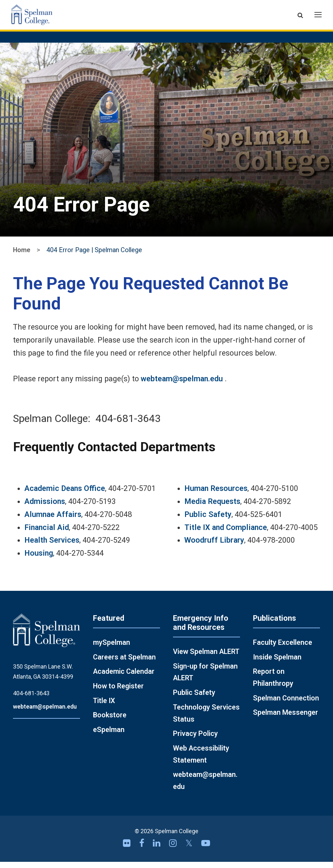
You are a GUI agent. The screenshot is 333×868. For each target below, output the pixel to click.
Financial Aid (47, 533)
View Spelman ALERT (206, 657)
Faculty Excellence (283, 648)
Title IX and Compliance (226, 533)
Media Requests (212, 507)
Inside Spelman (277, 663)
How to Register (118, 692)
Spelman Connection (286, 704)
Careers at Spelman (124, 663)
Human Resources (216, 495)
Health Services (52, 546)
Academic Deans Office (65, 495)
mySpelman (112, 648)
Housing (39, 559)
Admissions (45, 507)
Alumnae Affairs (53, 520)
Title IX (104, 706)
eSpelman (109, 736)
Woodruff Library (214, 546)
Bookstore (110, 721)
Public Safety (208, 520)
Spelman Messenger (286, 719)
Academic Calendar (124, 678)
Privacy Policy (195, 740)
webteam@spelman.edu (182, 385)
